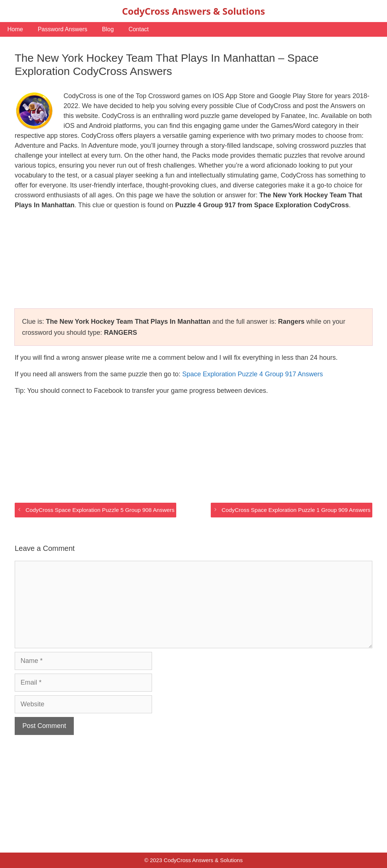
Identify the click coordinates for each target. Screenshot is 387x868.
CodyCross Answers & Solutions (193, 11)
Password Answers (63, 29)
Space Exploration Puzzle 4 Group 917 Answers (252, 374)
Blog (108, 29)
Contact (139, 29)
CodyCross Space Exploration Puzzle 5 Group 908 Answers (100, 510)
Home (15, 29)
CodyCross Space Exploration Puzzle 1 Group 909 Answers (296, 510)
